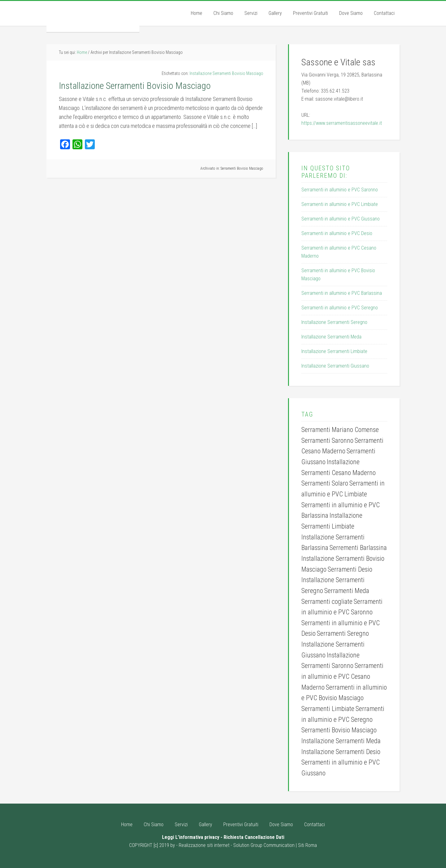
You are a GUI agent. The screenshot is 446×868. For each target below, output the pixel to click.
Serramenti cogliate (327, 602)
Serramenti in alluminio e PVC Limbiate (340, 204)
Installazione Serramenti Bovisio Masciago (226, 73)
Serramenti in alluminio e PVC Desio (337, 233)
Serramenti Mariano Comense (340, 430)
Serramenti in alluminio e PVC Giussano (341, 219)
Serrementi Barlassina (358, 548)
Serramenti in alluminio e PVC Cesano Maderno (342, 676)
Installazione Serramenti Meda (331, 337)
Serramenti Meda (347, 591)
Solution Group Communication (264, 845)
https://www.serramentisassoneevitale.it (342, 123)
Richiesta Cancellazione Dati (254, 837)
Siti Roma (307, 845)
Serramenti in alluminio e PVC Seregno (340, 308)
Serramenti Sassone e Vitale (93, 16)
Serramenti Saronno (327, 441)
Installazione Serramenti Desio (341, 752)
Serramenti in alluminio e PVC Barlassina (342, 293)
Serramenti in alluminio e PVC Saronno (340, 190)
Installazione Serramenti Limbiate (334, 351)
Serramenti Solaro (325, 483)
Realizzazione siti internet (204, 845)
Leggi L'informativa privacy (191, 837)
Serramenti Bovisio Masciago (242, 168)
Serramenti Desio (350, 569)
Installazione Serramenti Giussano (335, 366)
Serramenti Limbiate (328, 709)
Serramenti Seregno (343, 633)
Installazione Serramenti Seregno (334, 322)
